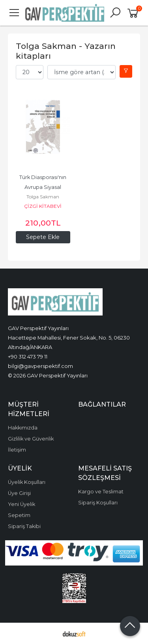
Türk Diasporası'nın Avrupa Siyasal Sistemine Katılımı (43, 187)
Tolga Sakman (43, 197)
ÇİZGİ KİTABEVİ (43, 206)
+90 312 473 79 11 (28, 357)
